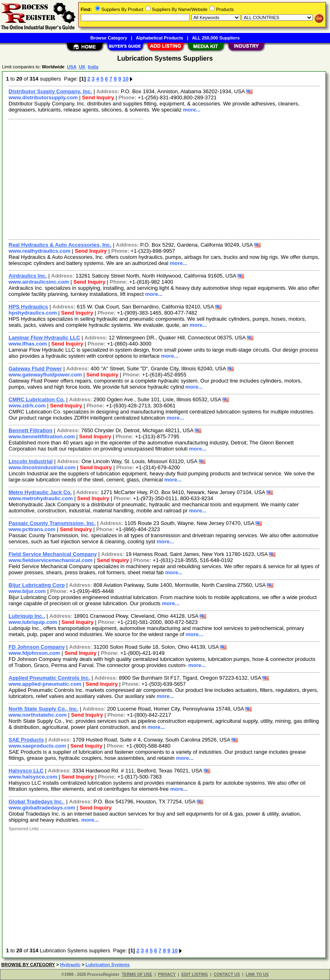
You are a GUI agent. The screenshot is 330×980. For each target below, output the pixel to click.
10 (125, 79)
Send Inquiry (98, 97)
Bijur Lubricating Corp (37, 585)
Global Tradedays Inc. (37, 802)
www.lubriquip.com (33, 622)
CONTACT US (227, 975)
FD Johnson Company (37, 647)
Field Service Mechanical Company (53, 554)
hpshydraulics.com (33, 313)
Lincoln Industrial (31, 461)
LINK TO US (257, 975)
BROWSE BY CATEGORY (28, 965)
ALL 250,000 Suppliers (216, 38)
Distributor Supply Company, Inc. (50, 91)
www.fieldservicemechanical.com (51, 560)
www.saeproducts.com (37, 746)
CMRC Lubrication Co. (37, 399)
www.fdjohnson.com (34, 653)
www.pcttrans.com (32, 529)
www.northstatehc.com (38, 715)
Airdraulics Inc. (28, 276)
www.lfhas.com (28, 344)
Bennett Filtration (31, 430)
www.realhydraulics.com (40, 251)
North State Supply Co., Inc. (43, 709)
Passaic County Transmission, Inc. (52, 523)
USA (71, 67)
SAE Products (26, 740)
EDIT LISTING (195, 975)
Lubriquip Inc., (27, 616)
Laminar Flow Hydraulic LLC (44, 338)
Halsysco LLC (26, 771)
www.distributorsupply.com (43, 97)
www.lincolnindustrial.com (42, 467)
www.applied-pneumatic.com (45, 684)
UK (82, 67)
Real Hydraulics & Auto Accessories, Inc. (60, 245)
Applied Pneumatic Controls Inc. (49, 678)
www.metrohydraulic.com (41, 498)
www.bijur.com (27, 591)
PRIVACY (167, 975)
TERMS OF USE (137, 975)
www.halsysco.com (33, 777)
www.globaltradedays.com (42, 808)
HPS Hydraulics (28, 307)
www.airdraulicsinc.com (39, 282)
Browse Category (109, 38)
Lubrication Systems (108, 965)
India (93, 67)
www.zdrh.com (27, 406)
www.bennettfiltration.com (42, 436)
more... (192, 110)
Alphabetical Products (160, 38)
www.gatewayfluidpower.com (45, 375)
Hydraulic (70, 965)
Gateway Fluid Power (35, 369)
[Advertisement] (162, 178)
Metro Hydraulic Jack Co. (40, 492)
